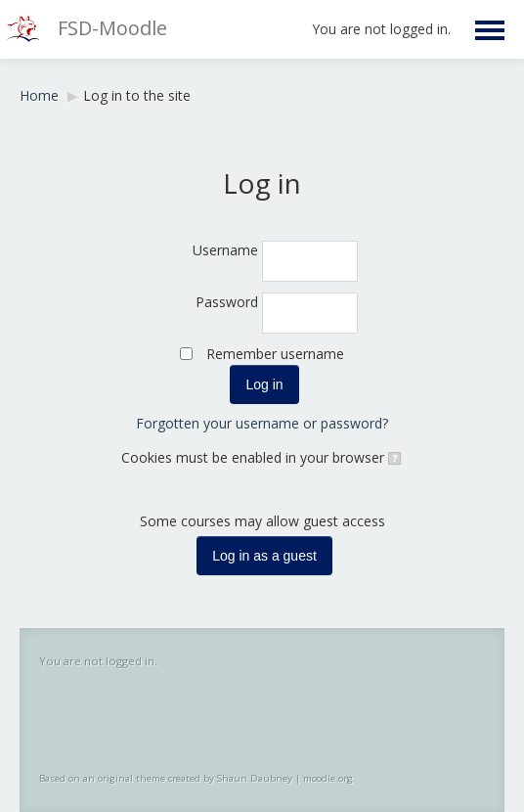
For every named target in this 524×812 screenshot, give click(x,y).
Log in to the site (137, 95)
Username (225, 250)
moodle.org (328, 778)
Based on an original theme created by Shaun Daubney (166, 778)
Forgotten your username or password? (262, 423)
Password (227, 302)
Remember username (275, 354)
